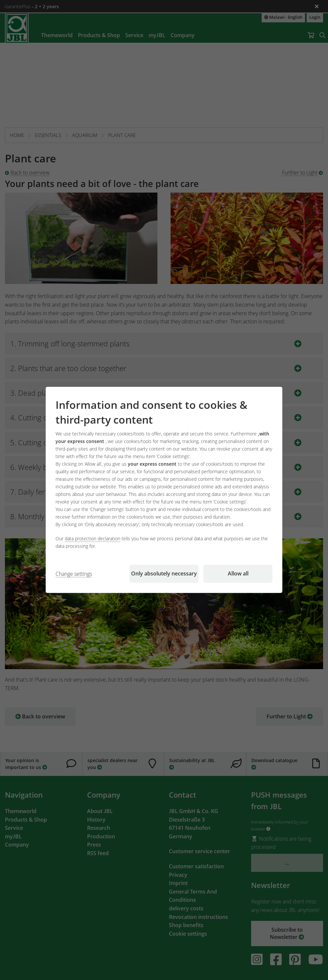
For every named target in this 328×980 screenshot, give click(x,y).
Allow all (238, 574)
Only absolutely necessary (164, 574)
